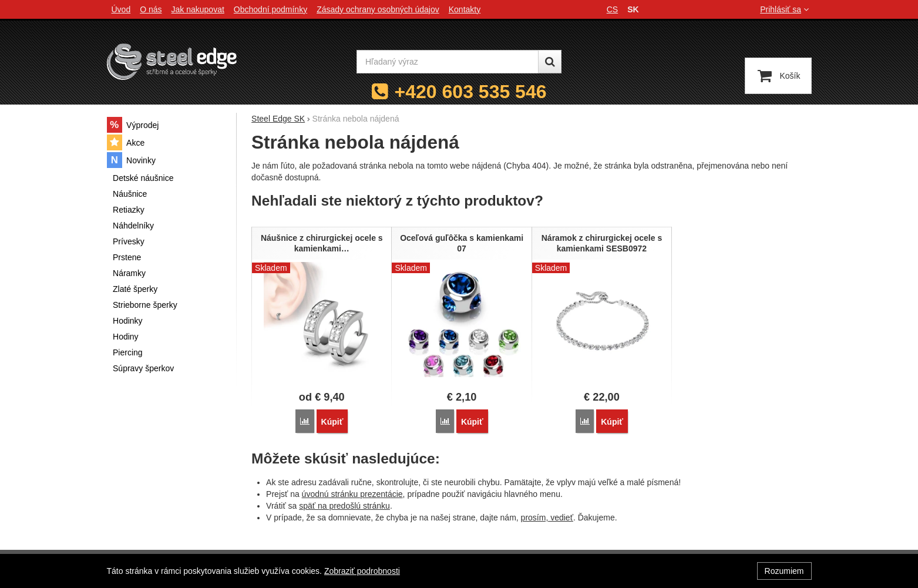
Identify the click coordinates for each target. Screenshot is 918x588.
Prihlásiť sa (786, 9)
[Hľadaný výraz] (448, 62)
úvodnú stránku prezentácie (352, 494)
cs (612, 9)
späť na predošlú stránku (344, 506)
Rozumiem (784, 571)
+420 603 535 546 (471, 92)
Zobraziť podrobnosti (362, 571)
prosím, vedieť (547, 518)
